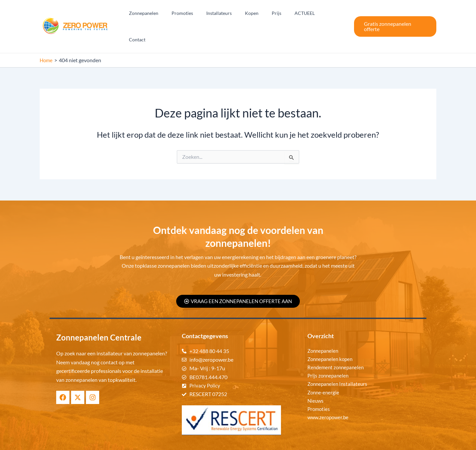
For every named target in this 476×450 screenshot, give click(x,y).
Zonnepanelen (164, 14)
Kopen (261, 14)
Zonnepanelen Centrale (264, 440)
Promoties (199, 14)
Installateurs (232, 14)
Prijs (281, 14)
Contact (333, 14)
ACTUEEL (306, 14)
